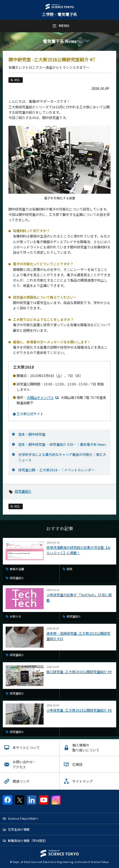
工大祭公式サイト (30, 414)
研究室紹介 (23, 491)
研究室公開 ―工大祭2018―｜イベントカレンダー (56, 470)
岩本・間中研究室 (32, 434)
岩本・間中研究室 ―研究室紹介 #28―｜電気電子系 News (62, 444)
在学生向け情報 (19, 829)
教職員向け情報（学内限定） (28, 840)
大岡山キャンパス (43, 397)
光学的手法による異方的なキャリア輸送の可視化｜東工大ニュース (62, 457)
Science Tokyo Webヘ (23, 818)
